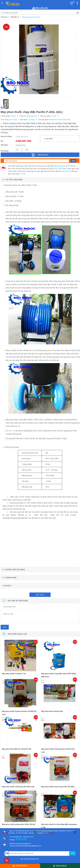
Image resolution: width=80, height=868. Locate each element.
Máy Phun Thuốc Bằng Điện (60, 120)
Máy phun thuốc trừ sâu (31, 17)
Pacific (13, 116)
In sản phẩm (49, 139)
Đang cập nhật (31, 116)
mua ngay (40, 595)
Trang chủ (4, 17)
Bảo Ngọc (59, 169)
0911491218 (66, 171)
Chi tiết (23, 174)
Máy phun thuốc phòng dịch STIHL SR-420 (19, 824)
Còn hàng (13, 120)
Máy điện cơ (15, 17)
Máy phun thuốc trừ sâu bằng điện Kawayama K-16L (59, 826)
